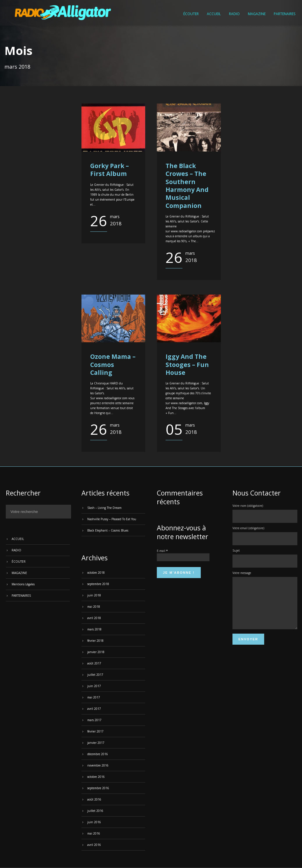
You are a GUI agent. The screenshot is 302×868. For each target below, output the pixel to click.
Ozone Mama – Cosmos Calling (113, 365)
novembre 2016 (98, 765)
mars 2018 (94, 629)
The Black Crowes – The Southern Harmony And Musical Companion (187, 186)
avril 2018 (94, 618)
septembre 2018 (98, 584)
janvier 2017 (96, 743)
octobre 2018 (96, 573)
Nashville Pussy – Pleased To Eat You (112, 519)
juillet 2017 (95, 675)
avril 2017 (94, 709)
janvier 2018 (96, 652)
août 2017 (94, 663)
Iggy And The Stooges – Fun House (187, 365)
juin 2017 (94, 686)
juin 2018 (94, 595)
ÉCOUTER (191, 14)
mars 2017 (94, 720)
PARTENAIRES (285, 14)
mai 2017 (94, 697)
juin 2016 (94, 822)
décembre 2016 (98, 754)
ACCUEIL (214, 14)
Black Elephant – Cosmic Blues (108, 530)
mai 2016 (94, 833)
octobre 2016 (96, 777)
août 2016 (94, 799)
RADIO (234, 14)
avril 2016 (94, 845)
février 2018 (95, 641)
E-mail (162, 551)
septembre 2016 (98, 788)
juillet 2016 (95, 811)
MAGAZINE (257, 14)
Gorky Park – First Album (110, 170)
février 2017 (95, 731)
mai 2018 (94, 607)
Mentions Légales (23, 584)
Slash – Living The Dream (104, 508)
